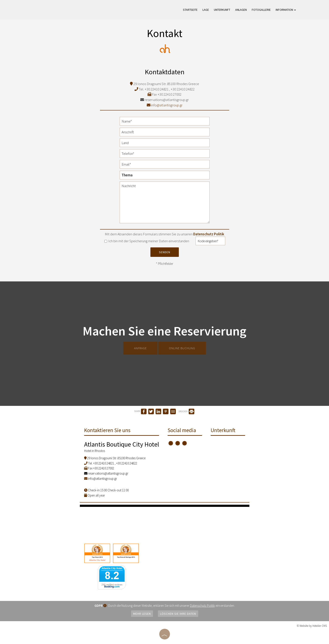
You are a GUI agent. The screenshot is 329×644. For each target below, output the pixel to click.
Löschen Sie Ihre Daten (178, 614)
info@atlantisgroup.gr (165, 105)
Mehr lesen (142, 614)
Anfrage (140, 348)
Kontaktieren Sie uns (107, 430)
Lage (206, 10)
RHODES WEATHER (165, 523)
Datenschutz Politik (209, 234)
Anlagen (241, 10)
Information (286, 10)
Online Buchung (182, 348)
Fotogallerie (261, 10)
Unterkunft (222, 10)
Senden (165, 252)
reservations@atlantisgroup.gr (164, 100)
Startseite (190, 10)
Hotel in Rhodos (95, 451)
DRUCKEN (186, 411)
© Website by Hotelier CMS (312, 626)
